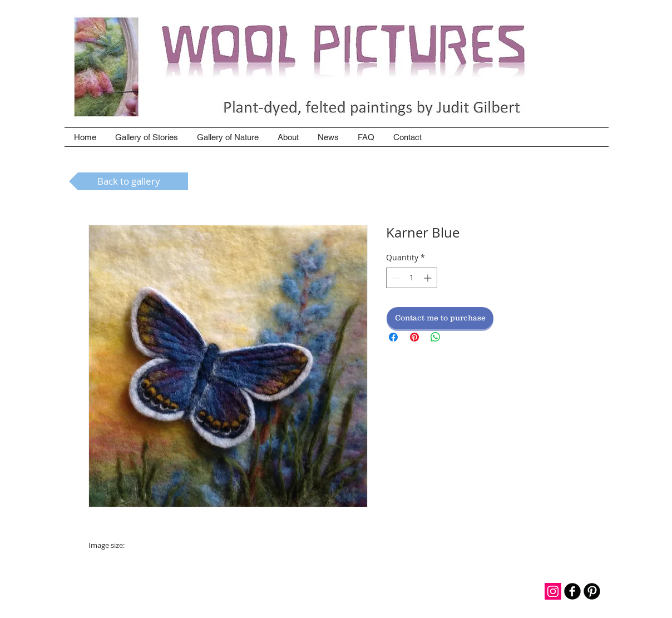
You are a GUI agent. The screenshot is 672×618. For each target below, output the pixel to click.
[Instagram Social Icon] (553, 591)
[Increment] (429, 278)
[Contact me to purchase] (440, 318)
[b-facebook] (572, 591)
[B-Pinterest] (592, 591)
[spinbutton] (412, 278)
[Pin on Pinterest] (414, 337)
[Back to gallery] (129, 181)
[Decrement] (395, 278)
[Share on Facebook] (393, 337)
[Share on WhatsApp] (436, 337)
